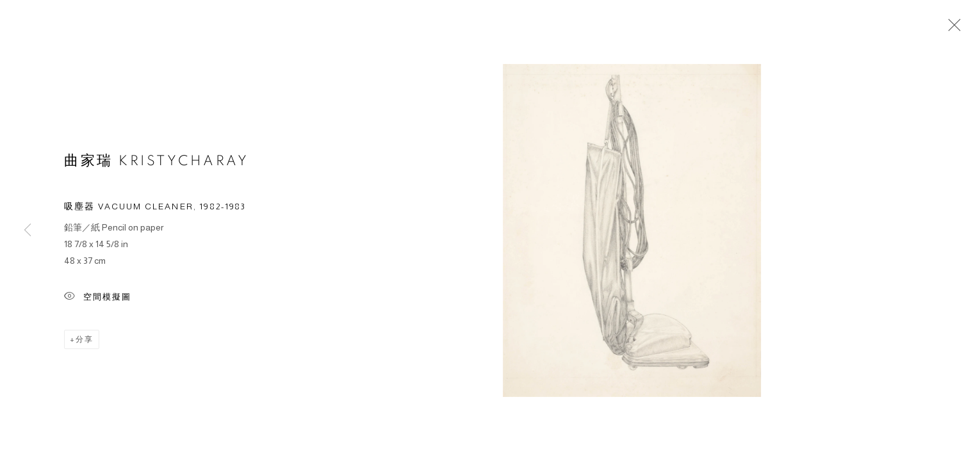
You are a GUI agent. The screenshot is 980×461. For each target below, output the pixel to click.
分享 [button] (85, 341)
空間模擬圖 (98, 299)
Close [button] (951, 29)
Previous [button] (28, 230)
